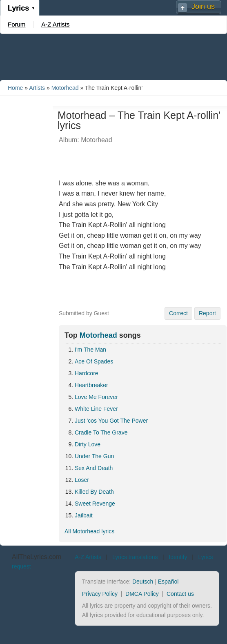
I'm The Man (90, 350)
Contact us (180, 594)
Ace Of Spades (94, 361)
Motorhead (65, 88)
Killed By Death (94, 492)
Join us (203, 7)
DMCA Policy (142, 594)
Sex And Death (94, 468)
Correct (178, 313)
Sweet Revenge (95, 504)
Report (207, 313)
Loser (82, 480)
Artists (37, 88)
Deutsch (143, 582)
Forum (17, 24)
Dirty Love (88, 444)
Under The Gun (94, 456)
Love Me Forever (96, 397)
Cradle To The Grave (101, 432)
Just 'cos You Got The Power (111, 421)
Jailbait (84, 515)
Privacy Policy (100, 594)
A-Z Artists (55, 24)
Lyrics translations (135, 557)
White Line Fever (96, 409)
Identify (178, 557)
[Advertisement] (113, 56)
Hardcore (87, 373)
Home (15, 88)
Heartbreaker (91, 385)
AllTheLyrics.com (37, 557)
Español (168, 582)
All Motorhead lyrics (89, 531)
